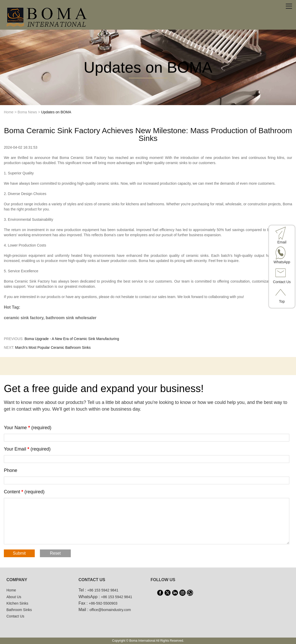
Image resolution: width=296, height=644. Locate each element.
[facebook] (160, 593)
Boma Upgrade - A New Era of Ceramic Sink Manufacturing (72, 339)
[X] (168, 593)
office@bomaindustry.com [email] (110, 610)
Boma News (27, 112)
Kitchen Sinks (17, 603)
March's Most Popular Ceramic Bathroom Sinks (53, 348)
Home (9, 112)
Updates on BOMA (56, 112)
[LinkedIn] (175, 593)
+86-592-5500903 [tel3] (103, 603)
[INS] (182, 593)
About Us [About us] (14, 597)
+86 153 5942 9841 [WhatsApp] (116, 597)
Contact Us (15, 616)
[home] (47, 16)
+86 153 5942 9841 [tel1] (103, 590)
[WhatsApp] (190, 593)
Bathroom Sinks (19, 610)
